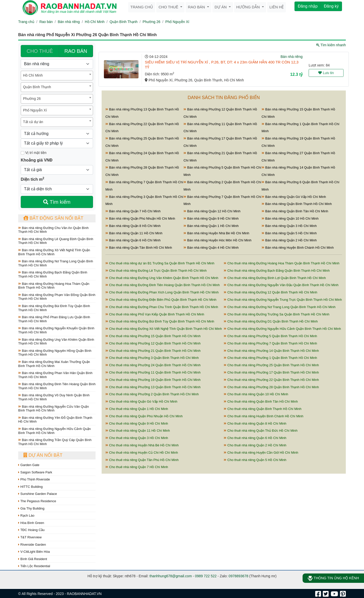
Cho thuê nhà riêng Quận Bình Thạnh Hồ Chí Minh (263, 409)
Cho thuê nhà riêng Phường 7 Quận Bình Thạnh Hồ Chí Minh (270, 343)
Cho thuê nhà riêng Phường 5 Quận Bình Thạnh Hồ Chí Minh (270, 336)
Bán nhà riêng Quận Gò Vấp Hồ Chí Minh (294, 197)
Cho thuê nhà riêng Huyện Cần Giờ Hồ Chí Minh (261, 453)
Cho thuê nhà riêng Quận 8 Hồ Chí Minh (255, 423)
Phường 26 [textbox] (32, 99)
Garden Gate (29, 465)
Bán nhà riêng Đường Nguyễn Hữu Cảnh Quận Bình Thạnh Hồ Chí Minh (54, 431)
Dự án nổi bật (43, 455)
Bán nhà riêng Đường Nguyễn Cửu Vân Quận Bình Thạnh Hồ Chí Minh (53, 409)
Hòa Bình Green (31, 523)
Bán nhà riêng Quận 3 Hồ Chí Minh (289, 226)
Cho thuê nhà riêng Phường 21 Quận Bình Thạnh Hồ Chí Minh (153, 351)
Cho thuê (169, 7)
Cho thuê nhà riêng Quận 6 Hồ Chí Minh (255, 438)
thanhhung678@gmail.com (171, 576)
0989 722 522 (206, 576)
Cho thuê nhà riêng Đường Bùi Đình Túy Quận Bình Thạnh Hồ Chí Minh (160, 321)
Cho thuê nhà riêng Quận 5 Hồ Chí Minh (255, 460)
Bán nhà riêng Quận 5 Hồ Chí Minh (289, 233)
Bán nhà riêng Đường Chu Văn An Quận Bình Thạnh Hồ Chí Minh (53, 230)
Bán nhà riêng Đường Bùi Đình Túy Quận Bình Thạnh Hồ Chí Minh (54, 308)
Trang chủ (142, 7)
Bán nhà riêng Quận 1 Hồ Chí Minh (211, 226)
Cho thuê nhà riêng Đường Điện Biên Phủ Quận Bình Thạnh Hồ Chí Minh (161, 300)
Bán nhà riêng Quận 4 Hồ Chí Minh (211, 248)
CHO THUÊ (40, 51)
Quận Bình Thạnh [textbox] (37, 87)
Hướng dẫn (249, 7)
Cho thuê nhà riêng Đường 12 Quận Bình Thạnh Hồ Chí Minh (270, 292)
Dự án (221, 7)
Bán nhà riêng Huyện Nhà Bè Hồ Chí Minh (216, 233)
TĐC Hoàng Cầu (31, 530)
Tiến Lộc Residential (34, 566)
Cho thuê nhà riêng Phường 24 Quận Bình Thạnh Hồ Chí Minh (153, 365)
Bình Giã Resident (33, 559)
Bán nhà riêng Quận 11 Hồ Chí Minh (134, 233)
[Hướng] (57, 134)
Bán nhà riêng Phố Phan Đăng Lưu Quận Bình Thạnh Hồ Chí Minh (54, 319)
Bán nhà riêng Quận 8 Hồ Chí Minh (133, 226)
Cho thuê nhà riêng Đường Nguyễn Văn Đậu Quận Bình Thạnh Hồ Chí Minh (281, 285)
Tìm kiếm (57, 202)
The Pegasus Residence (37, 501)
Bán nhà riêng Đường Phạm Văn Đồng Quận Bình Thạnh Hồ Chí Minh (57, 297)
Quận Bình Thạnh (123, 22)
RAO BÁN (76, 51)
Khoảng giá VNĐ (37, 160)
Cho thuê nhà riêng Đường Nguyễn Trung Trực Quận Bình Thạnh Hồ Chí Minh (283, 300)
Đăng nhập (308, 6)
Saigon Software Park (35, 472)
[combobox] (57, 76)
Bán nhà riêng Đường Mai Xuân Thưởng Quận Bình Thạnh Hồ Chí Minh (54, 364)
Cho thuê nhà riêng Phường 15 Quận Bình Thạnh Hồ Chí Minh (153, 336)
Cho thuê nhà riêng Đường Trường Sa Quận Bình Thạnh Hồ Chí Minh (277, 314)
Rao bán (197, 7)
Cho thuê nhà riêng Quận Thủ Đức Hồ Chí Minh (261, 431)
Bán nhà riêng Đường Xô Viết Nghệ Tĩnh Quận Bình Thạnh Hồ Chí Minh (54, 252)
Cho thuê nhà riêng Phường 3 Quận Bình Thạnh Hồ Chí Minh (152, 358)
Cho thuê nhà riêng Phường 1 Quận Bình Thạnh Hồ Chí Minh (270, 358)
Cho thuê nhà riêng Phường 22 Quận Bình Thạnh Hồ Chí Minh (271, 380)
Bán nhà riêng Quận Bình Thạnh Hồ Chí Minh (297, 204)
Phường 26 (151, 22)
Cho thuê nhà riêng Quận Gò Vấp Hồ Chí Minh (141, 401)
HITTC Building (30, 487)
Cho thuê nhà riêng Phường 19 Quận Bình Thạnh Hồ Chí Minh (153, 380)
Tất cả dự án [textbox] (33, 122)
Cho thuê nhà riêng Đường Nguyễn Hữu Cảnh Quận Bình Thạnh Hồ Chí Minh (282, 329)
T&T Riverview (30, 537)
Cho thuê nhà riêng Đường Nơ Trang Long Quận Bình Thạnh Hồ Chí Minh (280, 307)
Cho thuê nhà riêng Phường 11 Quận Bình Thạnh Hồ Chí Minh (153, 372)
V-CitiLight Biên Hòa (34, 552)
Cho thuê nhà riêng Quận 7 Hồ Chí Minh (137, 467)
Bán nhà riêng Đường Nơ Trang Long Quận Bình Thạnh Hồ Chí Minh (56, 263)
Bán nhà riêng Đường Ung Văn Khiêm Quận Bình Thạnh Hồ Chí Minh (56, 342)
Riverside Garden (32, 545)
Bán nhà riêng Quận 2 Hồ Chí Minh (289, 240)
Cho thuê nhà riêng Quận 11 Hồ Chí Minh (138, 431)
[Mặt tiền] (22, 153)
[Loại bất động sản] (57, 64)
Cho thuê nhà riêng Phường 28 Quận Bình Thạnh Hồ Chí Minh (271, 387)
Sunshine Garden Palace (38, 494)
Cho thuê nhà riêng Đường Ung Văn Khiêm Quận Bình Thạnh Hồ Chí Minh (162, 278)
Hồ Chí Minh (95, 22)
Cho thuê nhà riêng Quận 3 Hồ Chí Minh (137, 438)
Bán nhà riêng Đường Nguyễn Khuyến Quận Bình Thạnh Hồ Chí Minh (56, 330)
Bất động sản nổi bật (53, 218)
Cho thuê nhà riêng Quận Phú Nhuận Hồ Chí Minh (144, 416)
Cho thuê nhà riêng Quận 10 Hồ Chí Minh (256, 394)
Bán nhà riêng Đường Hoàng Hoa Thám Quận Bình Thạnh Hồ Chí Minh (54, 286)
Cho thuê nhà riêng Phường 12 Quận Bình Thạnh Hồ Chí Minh (153, 343)
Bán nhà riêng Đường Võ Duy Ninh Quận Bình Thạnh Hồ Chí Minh (54, 397)
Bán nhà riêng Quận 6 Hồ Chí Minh (133, 240)
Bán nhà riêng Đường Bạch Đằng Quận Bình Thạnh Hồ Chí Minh (53, 274)
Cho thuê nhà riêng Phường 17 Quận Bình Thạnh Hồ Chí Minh (271, 372)
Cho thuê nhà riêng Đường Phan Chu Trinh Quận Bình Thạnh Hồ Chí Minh (162, 307)
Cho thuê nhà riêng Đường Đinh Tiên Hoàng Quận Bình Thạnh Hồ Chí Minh (163, 285)
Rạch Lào (26, 515)
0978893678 (238, 576)
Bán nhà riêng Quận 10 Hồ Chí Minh (290, 218)
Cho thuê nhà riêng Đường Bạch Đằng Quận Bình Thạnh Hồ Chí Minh (277, 271)
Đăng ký (331, 6)
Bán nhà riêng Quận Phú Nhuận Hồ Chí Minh (140, 218)
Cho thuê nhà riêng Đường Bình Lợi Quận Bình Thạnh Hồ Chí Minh (275, 278)
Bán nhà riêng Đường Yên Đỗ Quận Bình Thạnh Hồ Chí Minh (55, 420)
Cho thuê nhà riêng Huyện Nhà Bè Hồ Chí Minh (142, 445)
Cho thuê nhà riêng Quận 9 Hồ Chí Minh (137, 423)
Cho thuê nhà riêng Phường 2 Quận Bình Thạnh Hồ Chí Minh (152, 394)
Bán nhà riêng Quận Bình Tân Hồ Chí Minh (295, 211)
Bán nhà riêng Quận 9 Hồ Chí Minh (211, 218)
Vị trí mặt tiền (34, 153)
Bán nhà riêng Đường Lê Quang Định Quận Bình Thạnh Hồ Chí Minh (56, 241)
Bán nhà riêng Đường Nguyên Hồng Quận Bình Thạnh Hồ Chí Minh (55, 353)
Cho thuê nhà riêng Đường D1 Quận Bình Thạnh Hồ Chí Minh (271, 321)
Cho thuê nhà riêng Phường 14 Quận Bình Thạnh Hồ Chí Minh (271, 351)
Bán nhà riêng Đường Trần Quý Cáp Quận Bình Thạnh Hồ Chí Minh (55, 442)
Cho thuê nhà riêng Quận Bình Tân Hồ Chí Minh (261, 401)
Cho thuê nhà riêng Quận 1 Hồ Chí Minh (137, 409)
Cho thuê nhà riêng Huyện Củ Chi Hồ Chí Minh (142, 453)
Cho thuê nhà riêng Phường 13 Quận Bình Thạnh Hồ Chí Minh (153, 387)
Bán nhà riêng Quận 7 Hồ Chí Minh (133, 211)
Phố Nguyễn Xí (177, 22)
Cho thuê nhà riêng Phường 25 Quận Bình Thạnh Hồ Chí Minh (271, 365)
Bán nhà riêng (69, 22)
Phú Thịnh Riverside (34, 479)
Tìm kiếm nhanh (331, 45)
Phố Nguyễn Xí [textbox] (35, 110)
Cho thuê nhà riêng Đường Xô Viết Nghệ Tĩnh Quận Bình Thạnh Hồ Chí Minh (164, 329)
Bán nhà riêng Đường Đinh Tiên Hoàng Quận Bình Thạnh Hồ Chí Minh (57, 386)
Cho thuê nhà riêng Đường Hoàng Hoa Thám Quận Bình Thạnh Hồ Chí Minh (282, 263)
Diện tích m (32, 179)
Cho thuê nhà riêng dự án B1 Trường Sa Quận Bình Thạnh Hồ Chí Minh (160, 263)
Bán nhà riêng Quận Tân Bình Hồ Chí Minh (139, 248)
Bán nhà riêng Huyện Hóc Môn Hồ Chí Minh (218, 240)
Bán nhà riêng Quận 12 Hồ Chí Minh (212, 211)
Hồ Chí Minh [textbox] (33, 75)
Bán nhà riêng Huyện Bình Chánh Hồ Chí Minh (298, 248)
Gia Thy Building (31, 508)
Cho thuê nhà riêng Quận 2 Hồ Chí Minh (255, 445)
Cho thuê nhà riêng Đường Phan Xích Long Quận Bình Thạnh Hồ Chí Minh (162, 292)
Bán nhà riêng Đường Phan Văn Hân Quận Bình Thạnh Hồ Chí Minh (55, 375)
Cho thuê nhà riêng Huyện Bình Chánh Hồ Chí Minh (264, 416)
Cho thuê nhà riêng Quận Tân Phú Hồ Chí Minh (142, 460)
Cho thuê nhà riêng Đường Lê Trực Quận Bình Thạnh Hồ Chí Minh (156, 271)
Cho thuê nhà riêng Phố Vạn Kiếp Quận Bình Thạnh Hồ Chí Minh (155, 314)
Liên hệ (277, 7)
